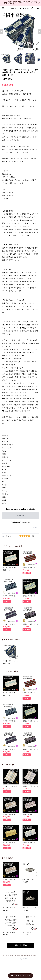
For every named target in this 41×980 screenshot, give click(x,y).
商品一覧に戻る (21, 945)
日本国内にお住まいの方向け (21, 522)
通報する (36, 528)
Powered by (20, 959)
